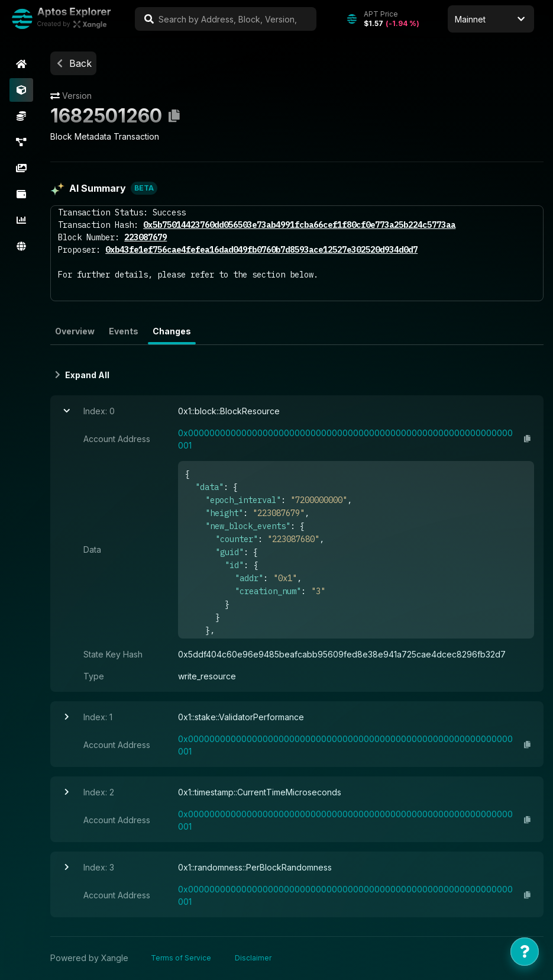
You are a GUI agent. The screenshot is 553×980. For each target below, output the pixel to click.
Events (125, 332)
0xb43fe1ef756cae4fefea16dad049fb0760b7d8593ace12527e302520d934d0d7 (263, 250)
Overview (77, 332)
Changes (174, 332)
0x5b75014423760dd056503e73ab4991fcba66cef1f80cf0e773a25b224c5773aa (301, 225)
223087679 (147, 238)
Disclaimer (255, 958)
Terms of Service (183, 958)
